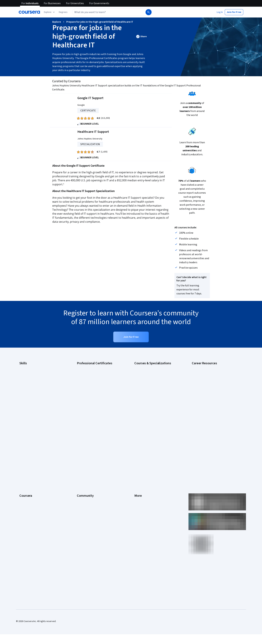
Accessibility (141, 460)
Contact (138, 465)
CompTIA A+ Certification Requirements (212, 377)
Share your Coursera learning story (37, 510)
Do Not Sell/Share (143, 490)
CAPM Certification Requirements (208, 372)
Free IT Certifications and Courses (209, 392)
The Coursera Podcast (88, 455)
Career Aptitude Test (202, 367)
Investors (139, 440)
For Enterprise (27, 480)
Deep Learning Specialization (149, 387)
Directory (139, 475)
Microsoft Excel (27, 397)
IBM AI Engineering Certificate (92, 397)
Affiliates (139, 480)
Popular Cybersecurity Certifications (210, 412)
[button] (63, 12)
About (22, 435)
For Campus (25, 490)
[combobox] (109, 12)
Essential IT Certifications (205, 387)
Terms (138, 445)
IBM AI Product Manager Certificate (94, 402)
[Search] (149, 12)
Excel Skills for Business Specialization (154, 392)
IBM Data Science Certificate (91, 407)
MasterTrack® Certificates (32, 470)
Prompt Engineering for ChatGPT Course (155, 407)
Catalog (23, 455)
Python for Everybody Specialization (153, 412)
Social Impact (26, 500)
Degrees (24, 475)
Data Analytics (26, 382)
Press (137, 435)
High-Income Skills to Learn (205, 397)
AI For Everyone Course (146, 377)
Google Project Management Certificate (97, 387)
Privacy (138, 450)
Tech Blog (82, 460)
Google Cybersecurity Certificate (93, 372)
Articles (138, 470)
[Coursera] (29, 12)
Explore (57, 22)
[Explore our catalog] (50, 12)
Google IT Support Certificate (92, 382)
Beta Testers (83, 445)
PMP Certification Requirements (208, 407)
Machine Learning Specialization (150, 402)
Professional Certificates (32, 465)
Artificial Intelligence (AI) (31, 372)
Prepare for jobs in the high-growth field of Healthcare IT (100, 22)
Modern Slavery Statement (148, 485)
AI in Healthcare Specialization (149, 382)
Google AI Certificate (87, 367)
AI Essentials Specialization (148, 367)
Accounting (25, 367)
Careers (23, 450)
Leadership (25, 445)
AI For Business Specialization (149, 372)
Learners (81, 435)
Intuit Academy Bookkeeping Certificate (97, 412)
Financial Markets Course (147, 397)
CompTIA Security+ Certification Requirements (215, 382)
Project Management (30, 402)
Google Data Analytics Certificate (93, 377)
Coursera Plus (26, 460)
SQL (21, 412)
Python (23, 407)
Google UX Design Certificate (91, 392)
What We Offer (27, 440)
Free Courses (26, 505)
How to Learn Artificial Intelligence (209, 402)
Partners (81, 440)
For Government (28, 485)
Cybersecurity (26, 377)
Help (137, 455)
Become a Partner (28, 495)
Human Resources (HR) (31, 392)
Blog (79, 450)
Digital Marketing (28, 387)
